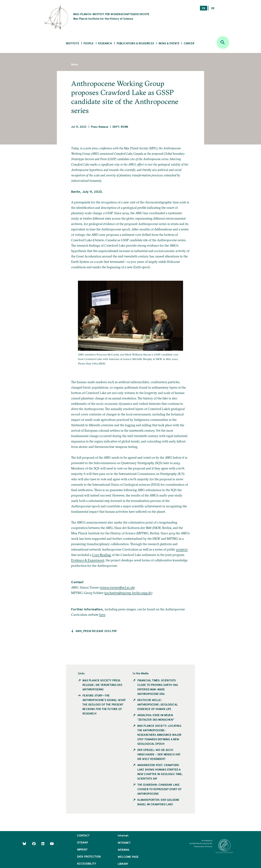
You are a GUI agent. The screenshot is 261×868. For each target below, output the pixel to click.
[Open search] (223, 43)
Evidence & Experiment (88, 560)
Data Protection (89, 856)
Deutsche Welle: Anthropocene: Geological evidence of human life (157, 704)
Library (123, 864)
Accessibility (86, 863)
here (102, 615)
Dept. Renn (120, 127)
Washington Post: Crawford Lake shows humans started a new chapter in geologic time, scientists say (160, 772)
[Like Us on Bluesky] (24, 844)
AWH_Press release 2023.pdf (96, 631)
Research (105, 43)
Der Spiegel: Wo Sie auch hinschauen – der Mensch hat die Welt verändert (159, 754)
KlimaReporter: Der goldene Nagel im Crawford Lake (158, 802)
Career (189, 43)
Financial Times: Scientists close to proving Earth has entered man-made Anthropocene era (158, 687)
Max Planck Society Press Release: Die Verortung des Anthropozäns (102, 685)
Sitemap (83, 842)
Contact (83, 835)
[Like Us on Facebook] (34, 844)
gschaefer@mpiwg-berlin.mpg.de (128, 593)
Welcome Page (128, 857)
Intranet (124, 843)
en (204, 8)
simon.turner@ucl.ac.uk (117, 587)
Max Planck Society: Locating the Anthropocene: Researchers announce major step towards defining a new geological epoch (159, 735)
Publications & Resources (135, 43)
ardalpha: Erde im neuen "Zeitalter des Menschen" (156, 717)
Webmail (124, 850)
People (89, 43)
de (213, 8)
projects (182, 549)
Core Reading (101, 555)
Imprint (82, 849)
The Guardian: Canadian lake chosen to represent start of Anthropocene (159, 789)
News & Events (169, 43)
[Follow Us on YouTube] (52, 844)
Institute (73, 43)
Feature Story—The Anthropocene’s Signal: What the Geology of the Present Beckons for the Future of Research (104, 704)
